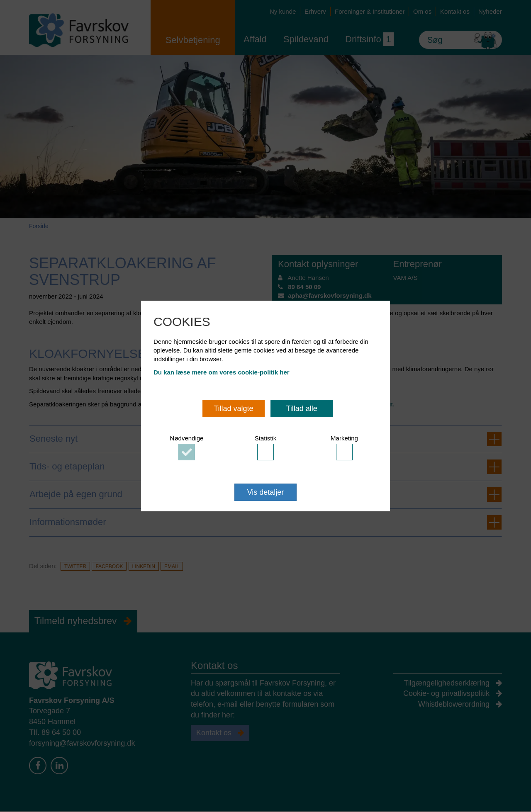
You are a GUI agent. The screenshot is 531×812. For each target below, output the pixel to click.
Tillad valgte (233, 408)
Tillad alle (301, 408)
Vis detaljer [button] (266, 492)
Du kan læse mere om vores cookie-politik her (222, 372)
